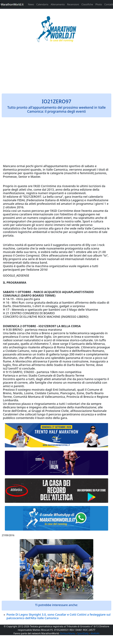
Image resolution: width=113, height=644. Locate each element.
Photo (99, 4)
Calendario (42, 4)
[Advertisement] (56, 70)
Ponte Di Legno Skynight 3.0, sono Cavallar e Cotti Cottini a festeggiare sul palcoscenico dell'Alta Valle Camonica (58, 616)
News (31, 4)
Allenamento (58, 4)
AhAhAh (95, 633)
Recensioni (73, 4)
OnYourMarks (68, 633)
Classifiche (87, 4)
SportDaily (83, 633)
